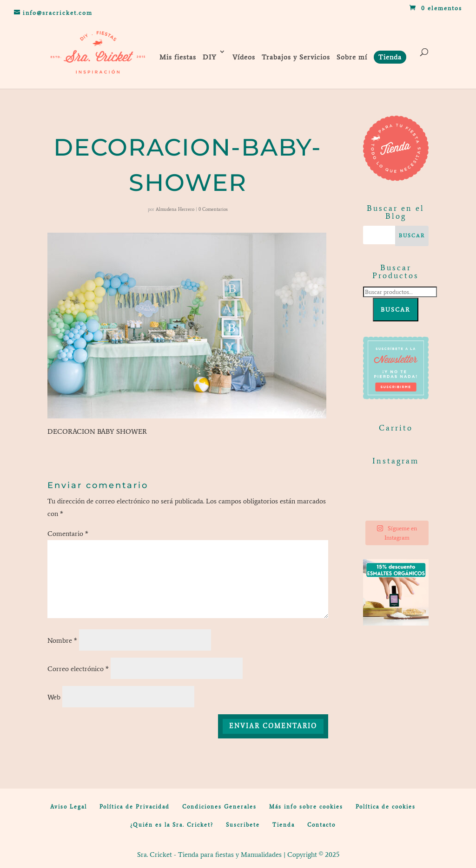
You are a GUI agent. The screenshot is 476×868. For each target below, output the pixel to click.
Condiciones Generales (219, 807)
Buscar (396, 310)
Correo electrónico (78, 669)
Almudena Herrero (175, 209)
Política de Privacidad (135, 807)
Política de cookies (386, 807)
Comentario (68, 534)
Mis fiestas (178, 57)
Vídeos (244, 57)
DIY (210, 57)
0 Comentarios (213, 209)
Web (54, 697)
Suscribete (243, 825)
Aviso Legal (69, 807)
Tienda (284, 825)
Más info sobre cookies (306, 807)
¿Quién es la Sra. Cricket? (172, 825)
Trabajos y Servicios (296, 57)
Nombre (62, 640)
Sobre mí (352, 57)
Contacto (321, 825)
